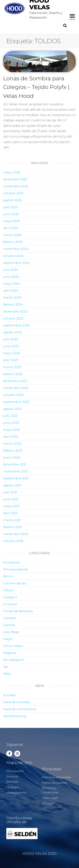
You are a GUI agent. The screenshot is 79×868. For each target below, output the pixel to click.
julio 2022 (10, 416)
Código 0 (10, 597)
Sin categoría (13, 660)
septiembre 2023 (16, 325)
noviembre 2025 (16, 186)
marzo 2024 (12, 297)
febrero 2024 (13, 304)
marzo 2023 (12, 367)
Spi (6, 667)
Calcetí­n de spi (15, 583)
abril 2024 (11, 290)
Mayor (8, 639)
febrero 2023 (13, 374)
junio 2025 (11, 214)
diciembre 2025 (15, 179)
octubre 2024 (13, 256)
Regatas (10, 653)
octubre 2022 (13, 395)
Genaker (10, 618)
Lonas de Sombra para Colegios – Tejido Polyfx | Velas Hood (36, 87)
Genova (9, 625)
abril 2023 (11, 360)
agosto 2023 (12, 332)
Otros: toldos (13, 646)
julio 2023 (10, 339)
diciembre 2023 (15, 311)
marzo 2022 (12, 443)
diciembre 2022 (15, 381)
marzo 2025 (12, 235)
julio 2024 (11, 270)
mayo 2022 (12, 430)
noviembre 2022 (16, 388)
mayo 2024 (12, 284)
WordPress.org (15, 716)
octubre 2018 (13, 541)
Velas (7, 674)
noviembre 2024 (16, 249)
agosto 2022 (12, 409)
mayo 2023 (12, 353)
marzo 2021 (12, 520)
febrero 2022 (13, 450)
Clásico (9, 590)
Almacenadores (15, 569)
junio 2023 (11, 346)
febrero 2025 (13, 242)
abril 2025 (11, 228)
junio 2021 (11, 499)
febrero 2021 (13, 527)
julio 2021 (10, 492)
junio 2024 (11, 277)
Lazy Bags (11, 632)
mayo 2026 (12, 172)
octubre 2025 (13, 193)
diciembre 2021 (15, 464)
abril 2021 (10, 513)
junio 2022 (11, 423)
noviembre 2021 (15, 471)
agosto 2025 (12, 200)
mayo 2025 (12, 221)
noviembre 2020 (16, 534)
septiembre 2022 (16, 402)
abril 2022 (11, 437)
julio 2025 (10, 207)
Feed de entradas (17, 702)
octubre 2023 (13, 318)
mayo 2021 (11, 506)
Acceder (10, 695)
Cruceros (10, 604)
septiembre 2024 (16, 263)
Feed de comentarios (20, 709)
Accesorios (11, 562)
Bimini (8, 576)
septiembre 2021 (16, 478)
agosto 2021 (12, 485)
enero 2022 (12, 457)
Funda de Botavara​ (18, 611)
